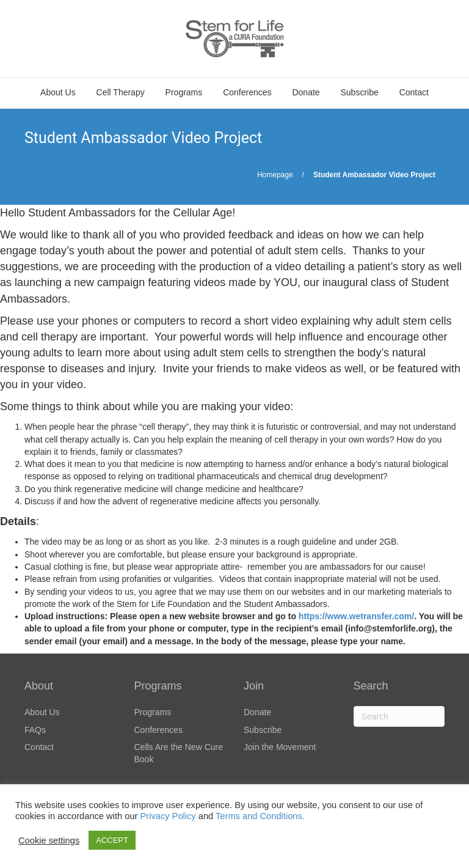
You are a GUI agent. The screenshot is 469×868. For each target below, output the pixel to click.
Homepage (275, 175)
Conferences (247, 92)
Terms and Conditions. (260, 816)
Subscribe (360, 92)
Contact (414, 92)
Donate (306, 92)
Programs (184, 92)
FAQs (35, 730)
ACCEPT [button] (112, 840)
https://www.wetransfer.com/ (356, 616)
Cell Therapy (121, 92)
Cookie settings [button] (49, 840)
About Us (58, 92)
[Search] (399, 716)
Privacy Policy (168, 816)
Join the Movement (280, 747)
